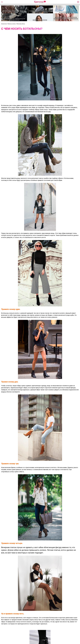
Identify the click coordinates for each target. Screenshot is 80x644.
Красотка (4, 24)
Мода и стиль (12, 24)
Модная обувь (21, 24)
